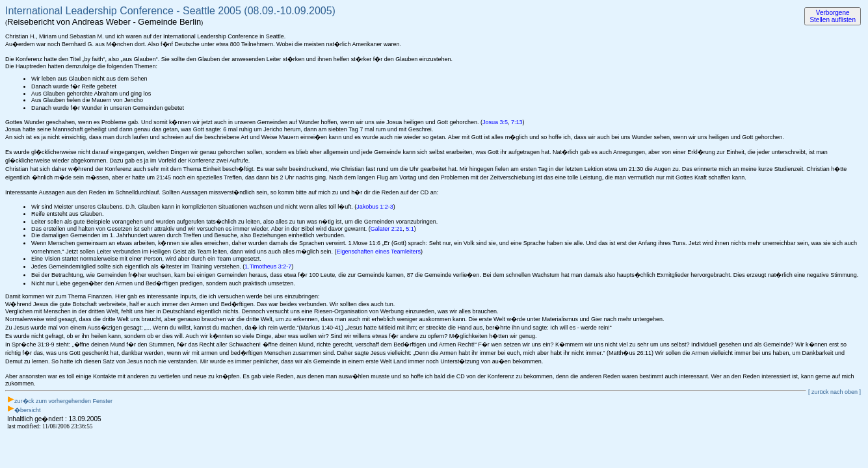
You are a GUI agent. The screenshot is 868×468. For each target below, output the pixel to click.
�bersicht (28, 410)
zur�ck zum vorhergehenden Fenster (63, 401)
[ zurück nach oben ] (835, 392)
